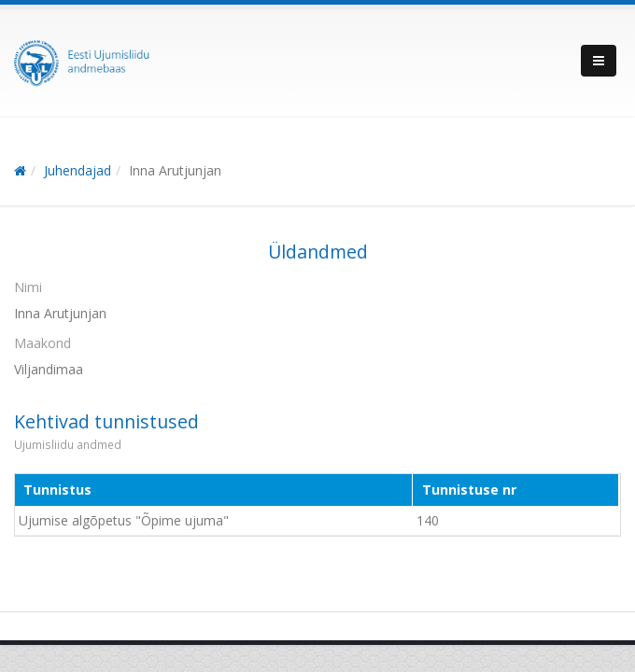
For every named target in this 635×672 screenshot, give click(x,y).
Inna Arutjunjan (175, 170)
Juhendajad (78, 170)
